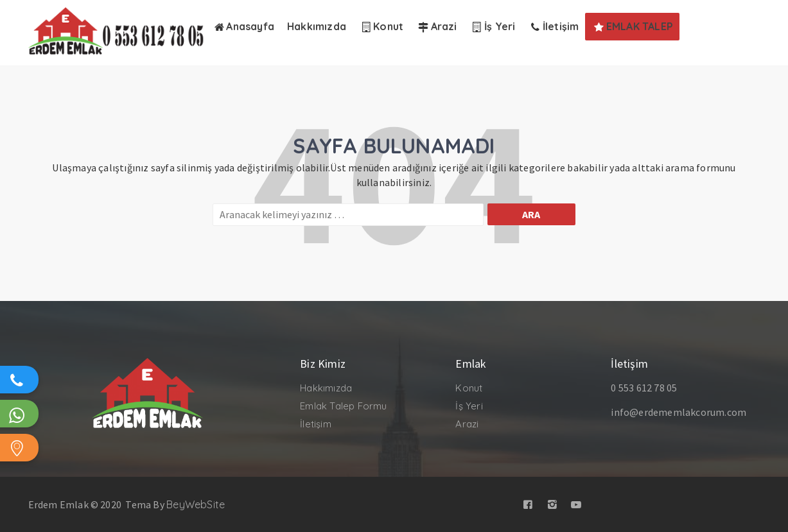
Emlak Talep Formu (343, 406)
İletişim (316, 424)
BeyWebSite (196, 504)
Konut (469, 388)
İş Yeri (469, 406)
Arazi (467, 424)
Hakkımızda (326, 388)
